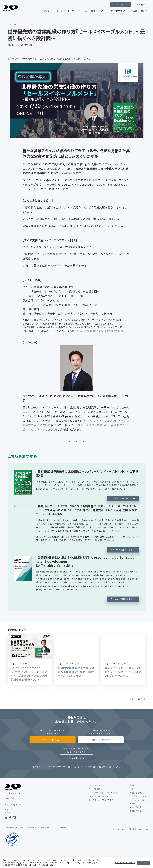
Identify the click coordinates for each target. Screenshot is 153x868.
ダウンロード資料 (141, 796)
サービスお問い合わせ (52, 740)
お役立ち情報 (118, 11)
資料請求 (141, 5)
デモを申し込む (76, 758)
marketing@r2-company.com (104, 331)
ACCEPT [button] (144, 863)
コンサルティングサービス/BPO (107, 793)
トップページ (95, 785)
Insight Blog (140, 800)
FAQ (134, 11)
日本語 (8, 813)
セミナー (103, 11)
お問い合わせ (121, 5)
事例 (93, 11)
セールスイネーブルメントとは (72, 11)
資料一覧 (97, 767)
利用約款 (63, 837)
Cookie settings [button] (125, 863)
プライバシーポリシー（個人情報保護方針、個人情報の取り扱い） (30, 837)
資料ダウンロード (101, 740)
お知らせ (145, 11)
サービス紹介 (43, 11)
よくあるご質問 (137, 807)
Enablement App (102, 796)
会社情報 (10, 798)
